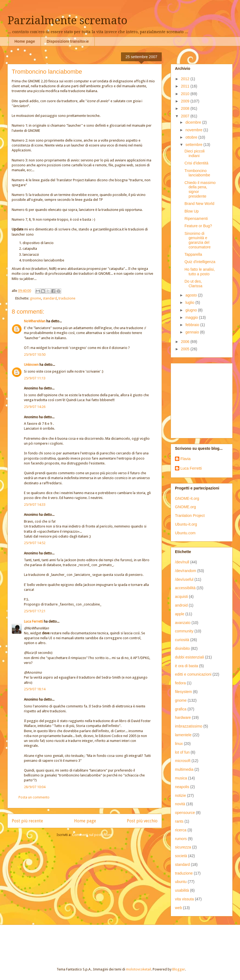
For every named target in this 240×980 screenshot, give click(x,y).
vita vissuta (184, 899)
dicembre (194, 122)
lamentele (183, 735)
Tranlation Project (190, 516)
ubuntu (181, 882)
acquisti (181, 597)
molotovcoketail (139, 969)
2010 (186, 94)
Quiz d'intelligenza (200, 262)
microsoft (183, 761)
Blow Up (192, 211)
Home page (25, 41)
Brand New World (199, 204)
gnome (36, 298)
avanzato (183, 623)
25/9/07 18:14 (35, 689)
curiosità (182, 640)
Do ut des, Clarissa (193, 284)
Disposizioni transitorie (68, 41)
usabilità (182, 890)
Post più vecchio (142, 821)
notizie (180, 795)
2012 (186, 79)
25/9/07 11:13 (35, 378)
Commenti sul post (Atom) (92, 835)
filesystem (183, 692)
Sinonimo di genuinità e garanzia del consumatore (198, 240)
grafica (181, 709)
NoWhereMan (35, 321)
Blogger (179, 969)
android (181, 605)
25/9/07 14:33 (35, 505)
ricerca (181, 830)
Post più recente (27, 821)
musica (181, 778)
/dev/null (182, 562)
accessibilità (185, 588)
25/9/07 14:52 (35, 543)
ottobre (192, 137)
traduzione (67, 298)
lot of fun (182, 752)
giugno (192, 310)
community (184, 631)
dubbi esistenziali (190, 657)
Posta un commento (34, 797)
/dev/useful (184, 579)
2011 (186, 86)
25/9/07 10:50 (35, 355)
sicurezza (183, 847)
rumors (181, 839)
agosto (192, 295)
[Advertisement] (72, 941)
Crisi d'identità (196, 163)
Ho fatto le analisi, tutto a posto (200, 272)
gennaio (193, 332)
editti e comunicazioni (193, 674)
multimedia (184, 769)
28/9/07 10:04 (35, 787)
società (181, 856)
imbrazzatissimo (189, 726)
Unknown (31, 365)
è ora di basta (187, 666)
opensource (185, 813)
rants (179, 821)
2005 (186, 349)
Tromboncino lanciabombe (197, 173)
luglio (190, 302)
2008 (186, 108)
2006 (186, 342)
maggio (192, 317)
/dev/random (186, 571)
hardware (183, 717)
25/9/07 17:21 (35, 611)
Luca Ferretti (33, 621)
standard (50, 298)
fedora (180, 683)
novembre (194, 130)
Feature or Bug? (198, 226)
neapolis (182, 787)
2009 (186, 101)
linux (179, 744)
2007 (186, 116)
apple (180, 614)
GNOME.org (185, 507)
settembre (194, 145)
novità (180, 804)
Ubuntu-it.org (186, 524)
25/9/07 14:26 (35, 407)
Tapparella (193, 254)
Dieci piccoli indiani (195, 153)
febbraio (193, 325)
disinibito (182, 648)
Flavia (185, 459)
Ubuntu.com (185, 533)
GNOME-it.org (187, 498)
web (179, 908)
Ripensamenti (196, 219)
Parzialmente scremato (67, 21)
